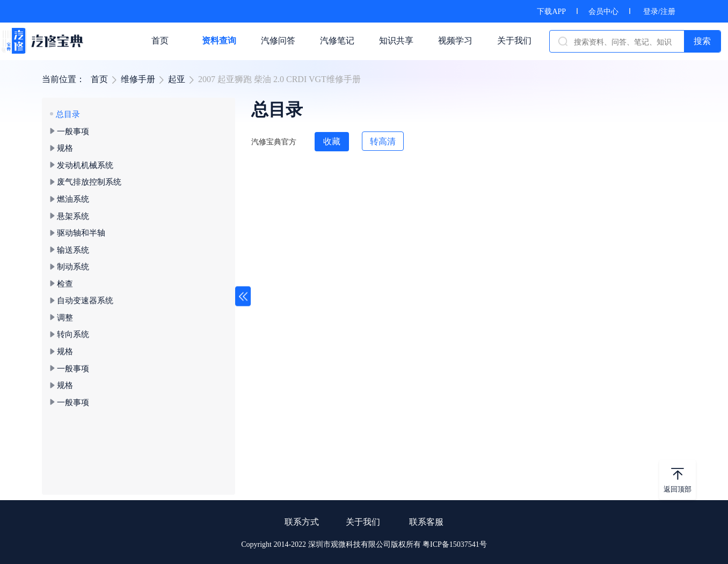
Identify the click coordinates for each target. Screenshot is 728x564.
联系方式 (302, 522)
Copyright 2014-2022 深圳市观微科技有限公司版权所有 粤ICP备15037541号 (364, 544)
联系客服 (426, 522)
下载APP (551, 12)
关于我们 (363, 522)
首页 (99, 79)
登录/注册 (659, 12)
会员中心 (603, 12)
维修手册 (138, 79)
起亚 (177, 79)
